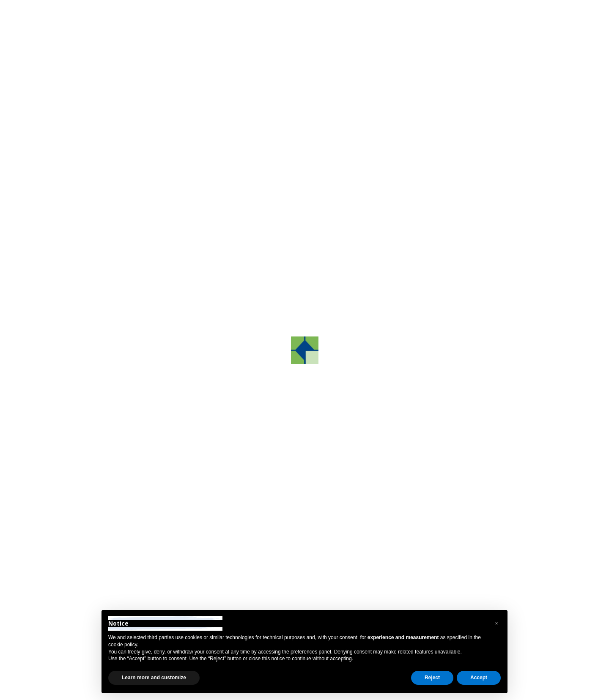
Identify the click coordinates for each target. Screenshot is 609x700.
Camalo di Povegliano (346, 198)
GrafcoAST (84, 226)
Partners (80, 339)
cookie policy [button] (123, 645)
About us (80, 204)
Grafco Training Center (101, 249)
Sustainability (87, 362)
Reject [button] (432, 678)
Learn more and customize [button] (154, 678)
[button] (194, 319)
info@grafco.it (422, 548)
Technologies (86, 317)
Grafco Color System (98, 272)
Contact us (466, 290)
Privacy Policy (84, 690)
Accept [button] (479, 678)
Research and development (108, 294)
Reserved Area (508, 14)
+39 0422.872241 (262, 548)
